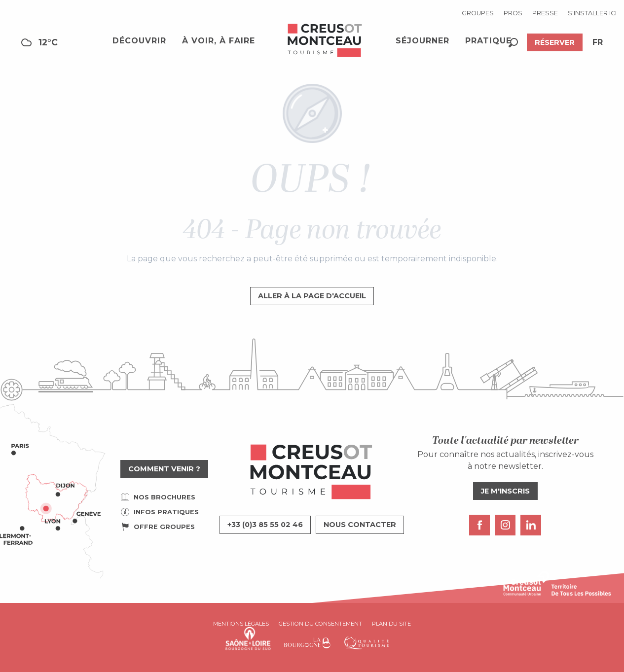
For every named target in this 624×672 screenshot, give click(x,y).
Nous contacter (360, 525)
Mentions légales (241, 624)
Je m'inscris (505, 491)
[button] (513, 43)
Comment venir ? (164, 469)
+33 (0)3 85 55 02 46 (265, 525)
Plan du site (391, 624)
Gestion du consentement (320, 624)
